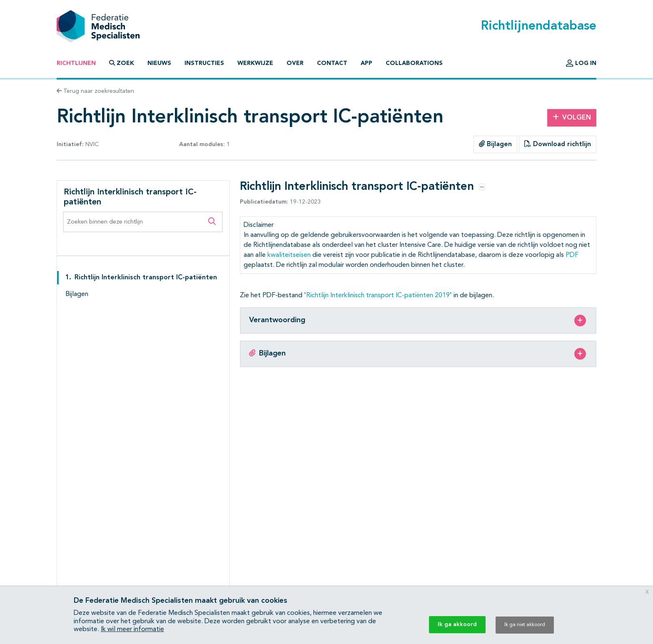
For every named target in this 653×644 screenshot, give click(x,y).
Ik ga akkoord (457, 624)
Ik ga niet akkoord (525, 625)
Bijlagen (495, 144)
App (366, 63)
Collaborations (414, 63)
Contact (332, 63)
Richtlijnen (76, 63)
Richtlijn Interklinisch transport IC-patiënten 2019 (378, 296)
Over (295, 63)
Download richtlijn (558, 144)
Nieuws (159, 63)
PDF (572, 255)
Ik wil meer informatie (132, 629)
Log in (581, 63)
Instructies (204, 63)
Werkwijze (255, 63)
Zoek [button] (122, 63)
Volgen (572, 117)
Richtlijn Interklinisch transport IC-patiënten (146, 278)
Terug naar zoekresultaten (95, 91)
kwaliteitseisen (289, 255)
